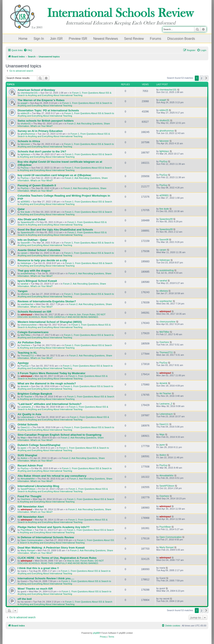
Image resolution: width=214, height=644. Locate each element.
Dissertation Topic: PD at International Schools (48, 110)
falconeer (25, 144)
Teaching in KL (27, 353)
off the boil (25, 599)
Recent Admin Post (30, 466)
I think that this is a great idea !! (38, 568)
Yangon (23, 291)
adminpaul (26, 314)
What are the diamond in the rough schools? (47, 383)
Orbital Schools (28, 424)
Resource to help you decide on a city (42, 260)
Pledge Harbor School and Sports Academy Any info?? (53, 527)
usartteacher (27, 304)
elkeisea (25, 294)
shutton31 (26, 124)
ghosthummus (28, 134)
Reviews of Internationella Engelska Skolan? (47, 301)
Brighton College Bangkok (35, 394)
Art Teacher (27, 397)
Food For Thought (29, 496)
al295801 (25, 202)
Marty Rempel (28, 550)
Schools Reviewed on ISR (34, 312)
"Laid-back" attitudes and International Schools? (50, 404)
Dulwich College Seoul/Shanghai (39, 445)
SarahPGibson (28, 489)
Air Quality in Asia (29, 414)
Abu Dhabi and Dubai (31, 219)
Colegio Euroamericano (33, 332)
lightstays (25, 154)
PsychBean (27, 530)
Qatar (21, 209)
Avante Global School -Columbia (39, 250)
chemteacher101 (29, 93)
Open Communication (32, 540)
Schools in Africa (29, 141)
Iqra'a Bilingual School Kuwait (37, 281)
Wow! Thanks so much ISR (35, 589)
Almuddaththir (28, 479)
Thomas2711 (27, 355)
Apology (23, 363)
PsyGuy (25, 168)
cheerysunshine (29, 325)
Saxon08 (25, 243)
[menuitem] (28, 50)
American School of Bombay (36, 90)
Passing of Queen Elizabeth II (37, 185)
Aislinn (24, 458)
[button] (206, 78)
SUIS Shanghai (27, 455)
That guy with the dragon (34, 271)
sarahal (24, 284)
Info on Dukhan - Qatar (32, 240)
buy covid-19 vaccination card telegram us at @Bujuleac (54, 175)
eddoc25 (25, 113)
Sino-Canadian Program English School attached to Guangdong (59, 435)
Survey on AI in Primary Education (40, 131)
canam (24, 253)
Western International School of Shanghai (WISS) (50, 322)
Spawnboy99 (27, 222)
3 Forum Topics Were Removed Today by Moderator (52, 373)
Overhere (25, 345)
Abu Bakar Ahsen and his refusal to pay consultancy (52, 476)
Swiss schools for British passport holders (46, 121)
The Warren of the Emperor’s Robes (41, 100)
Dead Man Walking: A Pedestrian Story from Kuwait (51, 548)
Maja (23, 438)
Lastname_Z (27, 407)
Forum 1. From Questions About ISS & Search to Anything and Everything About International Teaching (64, 94)
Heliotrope (26, 263)
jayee (23, 448)
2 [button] (202, 78)
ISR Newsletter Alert (31, 507)
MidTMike (26, 335)
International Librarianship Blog (38, 486)
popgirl (24, 103)
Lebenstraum (27, 417)
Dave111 (25, 427)
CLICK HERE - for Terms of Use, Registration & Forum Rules (57, 558)
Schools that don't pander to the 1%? (42, 151)
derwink (25, 386)
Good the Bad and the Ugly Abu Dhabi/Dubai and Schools (55, 230)
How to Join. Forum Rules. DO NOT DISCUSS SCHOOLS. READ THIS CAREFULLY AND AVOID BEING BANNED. (62, 316)
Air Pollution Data (29, 342)
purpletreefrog (28, 273)
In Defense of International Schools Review (46, 537)
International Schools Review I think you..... (46, 578)
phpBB (96, 633)
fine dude (25, 212)
